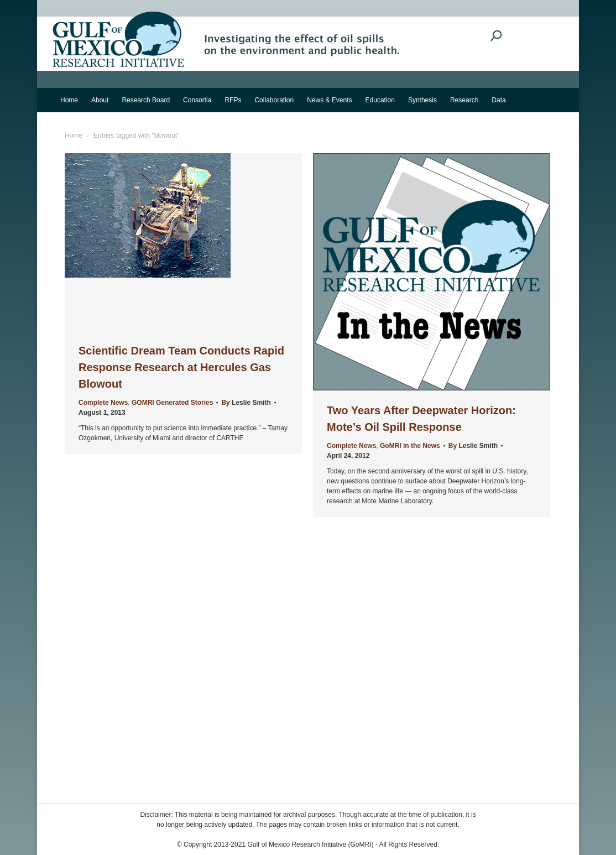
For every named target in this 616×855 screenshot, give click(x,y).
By (246, 403)
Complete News (103, 403)
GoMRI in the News (410, 446)
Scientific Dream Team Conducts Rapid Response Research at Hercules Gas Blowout (181, 367)
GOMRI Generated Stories (172, 403)
